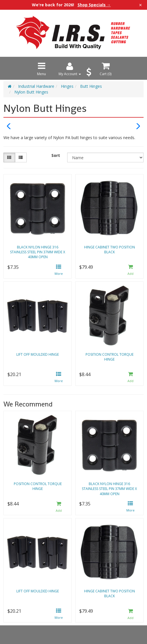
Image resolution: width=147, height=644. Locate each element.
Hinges (67, 86)
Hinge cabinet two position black (110, 250)
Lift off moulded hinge (38, 354)
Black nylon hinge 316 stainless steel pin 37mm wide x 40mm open (38, 252)
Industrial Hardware (36, 86)
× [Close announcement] (140, 5)
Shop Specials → (94, 5)
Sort (56, 155)
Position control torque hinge (110, 357)
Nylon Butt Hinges (31, 92)
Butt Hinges (91, 86)
